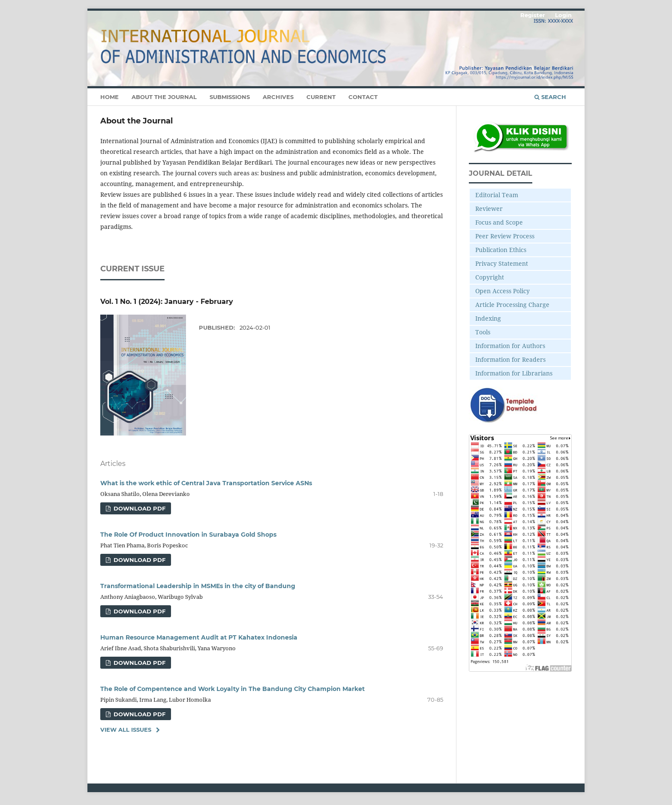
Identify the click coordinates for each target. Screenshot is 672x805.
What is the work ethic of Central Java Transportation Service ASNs (206, 483)
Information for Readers (510, 359)
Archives (278, 97)
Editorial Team (497, 195)
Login (563, 15)
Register (533, 15)
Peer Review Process (505, 236)
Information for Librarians (514, 373)
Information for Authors (510, 346)
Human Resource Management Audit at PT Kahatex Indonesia (199, 637)
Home (109, 97)
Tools (483, 332)
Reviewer (489, 209)
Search (550, 97)
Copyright (490, 277)
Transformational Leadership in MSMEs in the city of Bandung (198, 586)
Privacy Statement (502, 263)
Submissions (230, 97)
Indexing (488, 318)
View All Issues (126, 730)
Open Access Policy (502, 291)
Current (321, 97)
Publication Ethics (501, 250)
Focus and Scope (499, 222)
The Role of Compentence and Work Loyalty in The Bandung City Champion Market (232, 689)
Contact (363, 97)
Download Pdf (139, 508)
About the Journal (164, 97)
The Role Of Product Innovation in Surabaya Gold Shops (188, 535)
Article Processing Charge (512, 305)
